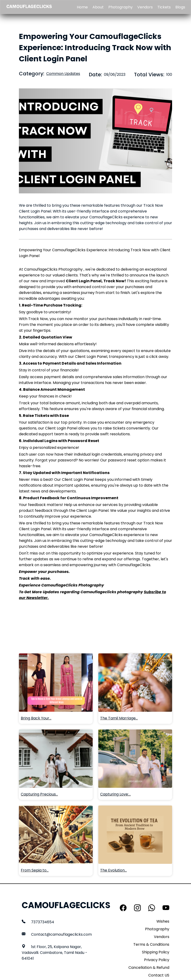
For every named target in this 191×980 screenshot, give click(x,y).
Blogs (180, 7)
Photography (120, 7)
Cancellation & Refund (149, 968)
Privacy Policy (157, 960)
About (98, 7)
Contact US (159, 975)
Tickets (164, 7)
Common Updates (63, 74)
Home (82, 7)
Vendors (145, 7)
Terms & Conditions (151, 944)
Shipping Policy (156, 952)
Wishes (163, 921)
